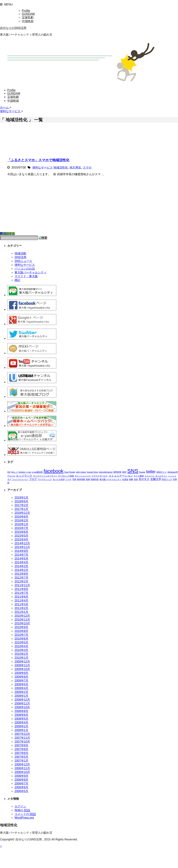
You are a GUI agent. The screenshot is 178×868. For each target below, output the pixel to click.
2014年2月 (22, 570)
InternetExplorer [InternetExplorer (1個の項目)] (106, 472)
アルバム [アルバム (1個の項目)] (11, 476)
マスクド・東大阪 (26, 276)
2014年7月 (22, 555)
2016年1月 (22, 524)
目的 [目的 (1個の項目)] (136, 479)
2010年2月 (22, 654)
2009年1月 (22, 696)
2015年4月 (22, 539)
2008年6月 (22, 715)
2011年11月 (22, 585)
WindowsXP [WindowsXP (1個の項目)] (173, 472)
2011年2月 (22, 608)
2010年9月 (22, 627)
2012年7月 (22, 578)
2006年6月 (22, 787)
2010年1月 (22, 658)
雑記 (17, 280)
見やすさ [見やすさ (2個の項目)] (144, 479)
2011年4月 (22, 600)
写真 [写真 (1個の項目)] (74, 479)
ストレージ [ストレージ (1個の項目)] (150, 476)
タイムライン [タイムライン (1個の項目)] (161, 476)
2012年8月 (22, 574)
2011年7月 (22, 593)
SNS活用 (20, 257)
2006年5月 (22, 791)
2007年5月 (22, 757)
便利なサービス (43, 167)
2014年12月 (22, 543)
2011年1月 (22, 612)
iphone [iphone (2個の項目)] (117, 472)
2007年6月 (22, 753)
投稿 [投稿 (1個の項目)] (88, 479)
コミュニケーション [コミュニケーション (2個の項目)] (121, 476)
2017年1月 (22, 509)
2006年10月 (22, 772)
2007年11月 (22, 738)
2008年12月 (22, 700)
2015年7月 (22, 528)
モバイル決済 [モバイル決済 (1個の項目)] (59, 479)
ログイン (20, 806)
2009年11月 (22, 665)
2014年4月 (22, 562)
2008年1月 (22, 730)
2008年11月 (22, 703)
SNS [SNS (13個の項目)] (133, 471)
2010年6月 (22, 639)
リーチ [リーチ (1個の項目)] (68, 479)
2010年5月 (22, 642)
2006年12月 (22, 764)
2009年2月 (22, 692)
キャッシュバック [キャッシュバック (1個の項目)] (83, 476)
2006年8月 (22, 780)
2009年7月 (22, 681)
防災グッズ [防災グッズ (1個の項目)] (167, 479)
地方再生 (75, 167)
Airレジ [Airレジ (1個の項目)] (14, 472)
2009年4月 (22, 688)
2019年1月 (22, 498)
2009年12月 (22, 661)
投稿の (22, 810)
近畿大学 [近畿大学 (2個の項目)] (156, 479)
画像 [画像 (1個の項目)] (131, 479)
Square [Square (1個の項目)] (142, 472)
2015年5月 (22, 536)
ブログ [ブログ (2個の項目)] (33, 479)
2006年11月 (22, 768)
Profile (26, 11)
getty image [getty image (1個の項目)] (81, 472)
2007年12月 (22, 734)
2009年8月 (22, 677)
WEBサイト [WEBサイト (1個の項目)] (162, 472)
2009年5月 (22, 684)
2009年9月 (22, 673)
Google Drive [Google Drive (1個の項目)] (92, 472)
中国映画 (28, 21)
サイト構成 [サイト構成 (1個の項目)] (139, 476)
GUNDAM (28, 14)
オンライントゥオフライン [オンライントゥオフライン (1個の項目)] (45, 476)
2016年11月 (22, 513)
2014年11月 (22, 547)
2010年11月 (22, 620)
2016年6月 (22, 517)
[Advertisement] (89, 205)
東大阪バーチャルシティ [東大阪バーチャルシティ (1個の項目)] (111, 479)
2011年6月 (22, 597)
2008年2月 (22, 726)
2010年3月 (22, 650)
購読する (7, 234)
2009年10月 (22, 669)
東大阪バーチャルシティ (31, 272)
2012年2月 (22, 581)
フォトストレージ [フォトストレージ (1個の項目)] (20, 479)
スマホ (87, 167)
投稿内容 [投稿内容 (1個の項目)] (95, 479)
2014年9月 (22, 551)
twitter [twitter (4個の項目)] (151, 471)
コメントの (25, 814)
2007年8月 (22, 749)
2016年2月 (22, 520)
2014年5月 (22, 559)
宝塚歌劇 (28, 17)
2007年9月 (22, 745)
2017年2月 (22, 505)
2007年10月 (22, 742)
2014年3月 (22, 566)
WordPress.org (24, 818)
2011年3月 (22, 604)
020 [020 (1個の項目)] (9, 472)
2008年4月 (22, 722)
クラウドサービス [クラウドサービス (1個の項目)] (100, 476)
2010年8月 (22, 631)
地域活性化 (61, 167)
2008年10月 (22, 707)
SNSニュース (23, 261)
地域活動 (20, 253)
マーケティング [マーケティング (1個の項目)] (45, 479)
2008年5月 (22, 719)
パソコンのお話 (25, 269)
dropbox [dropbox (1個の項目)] (22, 472)
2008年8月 (22, 711)
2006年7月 (22, 783)
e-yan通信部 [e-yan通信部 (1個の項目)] (37, 472)
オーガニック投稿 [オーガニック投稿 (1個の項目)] (66, 476)
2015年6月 (22, 532)
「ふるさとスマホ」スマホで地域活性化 (38, 160)
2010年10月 (22, 623)
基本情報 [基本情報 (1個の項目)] (81, 479)
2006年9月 (22, 776)
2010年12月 (22, 616)
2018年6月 (22, 501)
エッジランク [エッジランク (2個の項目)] (24, 476)
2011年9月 (22, 589)
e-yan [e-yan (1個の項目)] (29, 472)
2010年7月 (22, 635)
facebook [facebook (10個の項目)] (53, 471)
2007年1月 (22, 761)
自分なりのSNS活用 (13, 28)
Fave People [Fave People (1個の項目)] (70, 472)
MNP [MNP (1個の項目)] (124, 472)
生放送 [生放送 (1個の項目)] (125, 479)
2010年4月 (22, 646)
